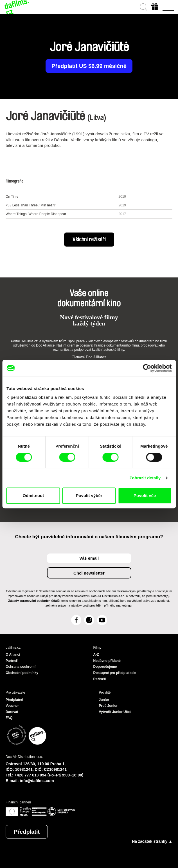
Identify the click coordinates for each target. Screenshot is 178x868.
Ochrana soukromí (21, 667)
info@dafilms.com (37, 781)
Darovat (12, 712)
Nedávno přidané (107, 661)
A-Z (96, 655)
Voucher (12, 706)
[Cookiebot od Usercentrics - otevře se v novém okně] (147, 368)
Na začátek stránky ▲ (152, 841)
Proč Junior (108, 706)
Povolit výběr (89, 495)
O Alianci (13, 655)
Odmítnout (33, 495)
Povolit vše (145, 495)
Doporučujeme (105, 667)
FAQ (9, 718)
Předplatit (27, 832)
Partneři (12, 661)
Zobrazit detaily (145, 478)
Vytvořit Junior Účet (115, 712)
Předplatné (14, 700)
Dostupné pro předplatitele (115, 673)
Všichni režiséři (89, 240)
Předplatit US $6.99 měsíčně (89, 66)
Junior (104, 700)
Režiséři (100, 679)
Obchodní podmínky (22, 673)
